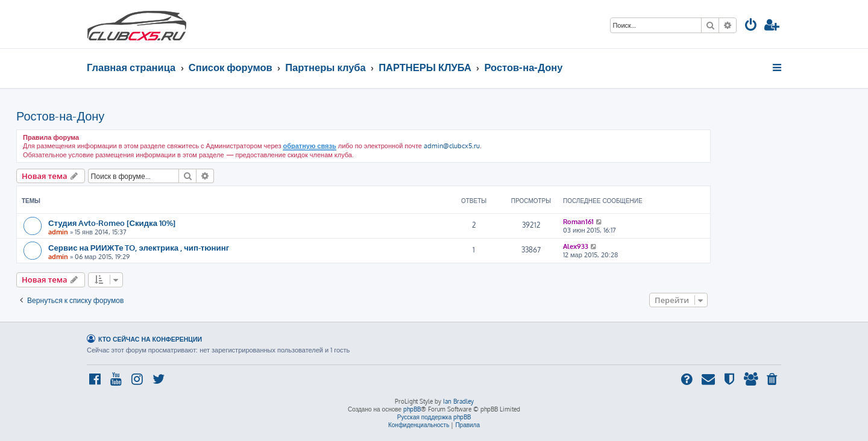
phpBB (412, 409)
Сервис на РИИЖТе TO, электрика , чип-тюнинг (139, 247)
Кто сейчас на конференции (150, 339)
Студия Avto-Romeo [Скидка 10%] (112, 223)
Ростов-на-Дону (60, 116)
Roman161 (578, 222)
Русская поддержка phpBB (434, 417)
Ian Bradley (458, 401)
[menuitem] (751, 26)
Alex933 (576, 246)
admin (58, 232)
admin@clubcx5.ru (452, 146)
